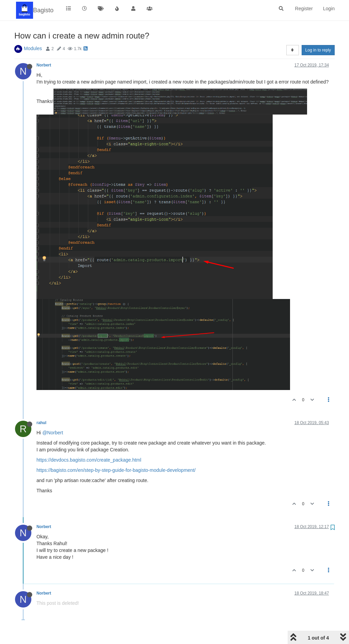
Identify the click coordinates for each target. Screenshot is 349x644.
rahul (41, 423)
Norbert (44, 65)
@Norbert (53, 433)
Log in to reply (318, 50)
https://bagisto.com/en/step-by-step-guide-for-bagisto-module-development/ (116, 470)
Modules (33, 48)
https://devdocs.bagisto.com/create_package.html (89, 460)
